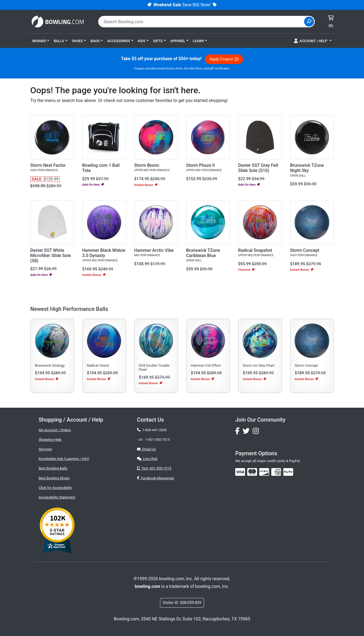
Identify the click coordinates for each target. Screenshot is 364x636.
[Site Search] (309, 22)
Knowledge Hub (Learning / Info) (64, 459)
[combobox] (202, 22)
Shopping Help (50, 440)
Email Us (146, 449)
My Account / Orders (55, 430)
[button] (41, 41)
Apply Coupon (224, 59)
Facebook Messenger (156, 478)
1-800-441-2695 (152, 430)
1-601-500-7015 (158, 440)
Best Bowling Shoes (54, 478)
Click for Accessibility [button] (56, 488)
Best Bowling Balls (53, 468)
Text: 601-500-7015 (154, 468)
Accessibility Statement (57, 497)
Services (45, 449)
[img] (288, 472)
